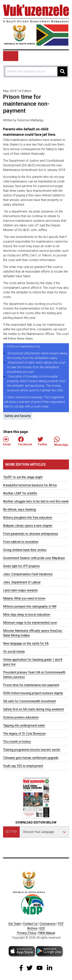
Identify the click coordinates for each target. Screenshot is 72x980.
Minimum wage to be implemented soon (30, 623)
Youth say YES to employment (23, 766)
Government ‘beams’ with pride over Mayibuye (34, 558)
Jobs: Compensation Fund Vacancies (28, 574)
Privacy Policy (26, 933)
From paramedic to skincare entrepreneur (31, 534)
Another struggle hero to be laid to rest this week (36, 501)
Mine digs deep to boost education (27, 615)
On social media (14, 652)
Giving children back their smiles (25, 550)
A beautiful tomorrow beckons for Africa (30, 485)
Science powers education (21, 717)
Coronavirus (48, 924)
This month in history (17, 742)
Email (7, 441)
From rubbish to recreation (21, 542)
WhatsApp (61, 441)
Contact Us (30, 924)
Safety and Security (18, 416)
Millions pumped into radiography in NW (30, 606)
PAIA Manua (46, 933)
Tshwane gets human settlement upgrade (31, 758)
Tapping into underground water (24, 725)
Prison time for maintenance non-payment (31, 685)
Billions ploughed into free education (28, 518)
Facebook (25, 441)
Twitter (42, 441)
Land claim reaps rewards (20, 590)
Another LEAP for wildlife (20, 493)
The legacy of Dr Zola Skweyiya (24, 734)
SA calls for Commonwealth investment (29, 701)
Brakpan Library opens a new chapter (28, 526)
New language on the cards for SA (26, 643)
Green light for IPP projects (21, 566)
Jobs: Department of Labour (22, 582)
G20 (42, 928)
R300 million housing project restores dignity (33, 693)
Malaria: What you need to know (24, 598)
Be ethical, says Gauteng (19, 509)
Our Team (15, 924)
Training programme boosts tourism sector (32, 750)
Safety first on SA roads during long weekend (33, 709)
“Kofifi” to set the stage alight (23, 477)
